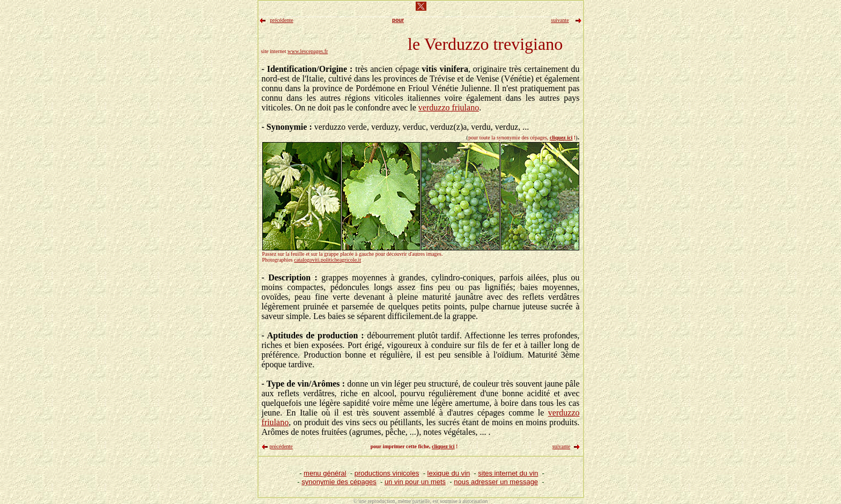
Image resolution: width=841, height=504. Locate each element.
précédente (281, 446)
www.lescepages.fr (308, 51)
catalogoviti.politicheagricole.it (327, 260)
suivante (561, 446)
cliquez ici (561, 138)
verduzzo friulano (449, 108)
